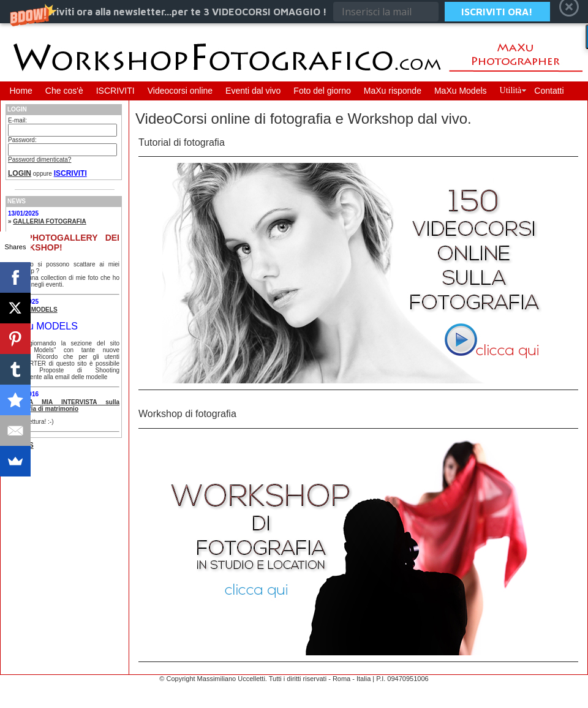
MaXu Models (461, 91)
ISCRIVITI (115, 91)
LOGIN (20, 173)
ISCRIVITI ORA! (497, 12)
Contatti (549, 91)
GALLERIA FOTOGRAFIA (49, 221)
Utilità (511, 90)
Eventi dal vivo (253, 91)
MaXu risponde (393, 91)
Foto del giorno (322, 91)
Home (21, 91)
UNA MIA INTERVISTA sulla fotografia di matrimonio (64, 405)
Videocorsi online (180, 91)
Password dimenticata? (40, 160)
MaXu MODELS (35, 310)
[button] (294, 12)
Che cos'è (64, 91)
